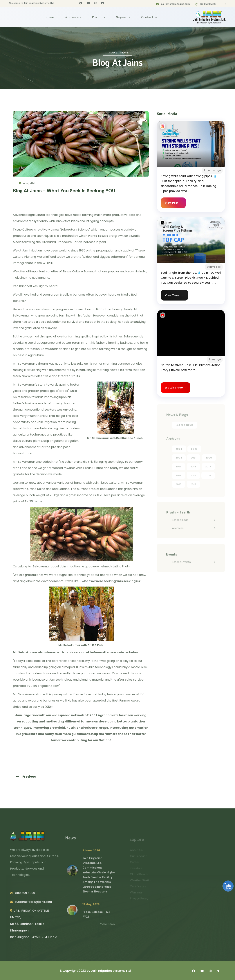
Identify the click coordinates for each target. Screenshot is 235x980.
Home (50, 17)
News (125, 53)
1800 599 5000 (208, 4)
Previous (26, 777)
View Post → (173, 203)
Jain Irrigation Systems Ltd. (111, 971)
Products (99, 17)
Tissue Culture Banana (79, 271)
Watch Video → (176, 388)
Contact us (149, 17)
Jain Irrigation (26, 715)
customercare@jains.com (175, 4)
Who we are (73, 17)
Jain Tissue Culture (90, 468)
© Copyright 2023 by (75, 971)
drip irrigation (53, 441)
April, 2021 (27, 183)
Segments (123, 17)
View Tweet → (175, 295)
